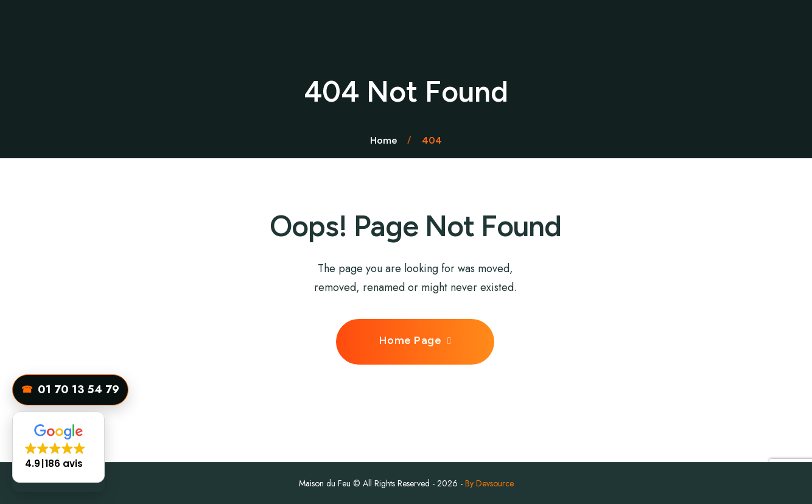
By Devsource (489, 483)
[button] (58, 447)
